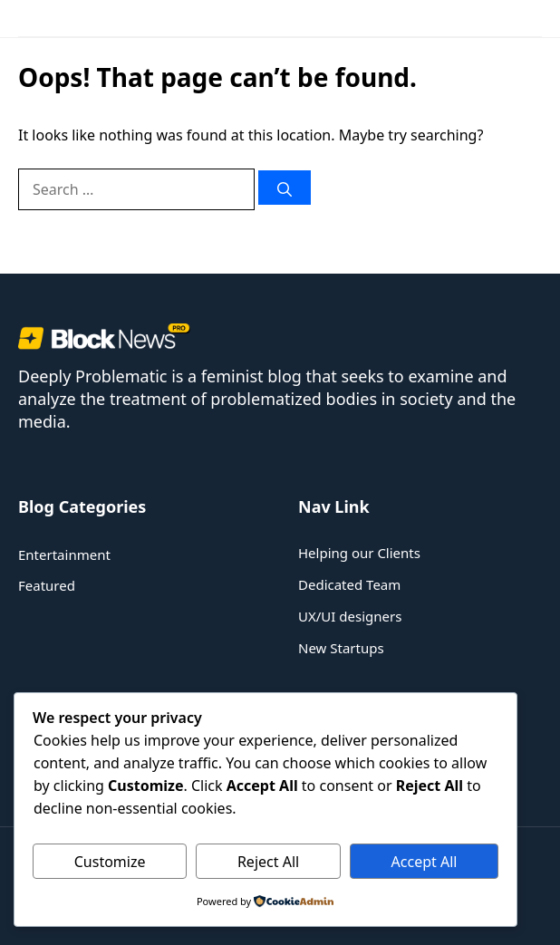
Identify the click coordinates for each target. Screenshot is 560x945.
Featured (47, 585)
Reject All (268, 862)
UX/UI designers (350, 616)
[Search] (285, 188)
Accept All (425, 862)
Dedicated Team (349, 584)
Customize (110, 862)
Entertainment (64, 554)
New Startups (341, 648)
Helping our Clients (359, 553)
